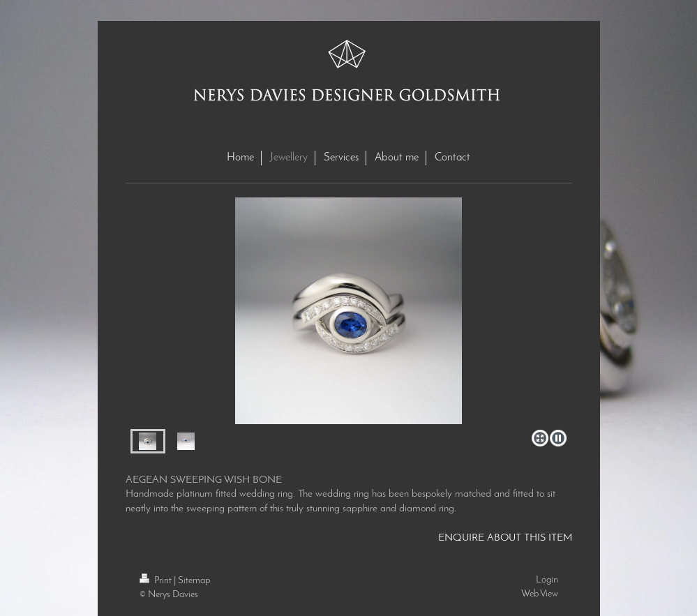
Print (157, 581)
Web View (540, 594)
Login (547, 580)
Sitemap (194, 581)
